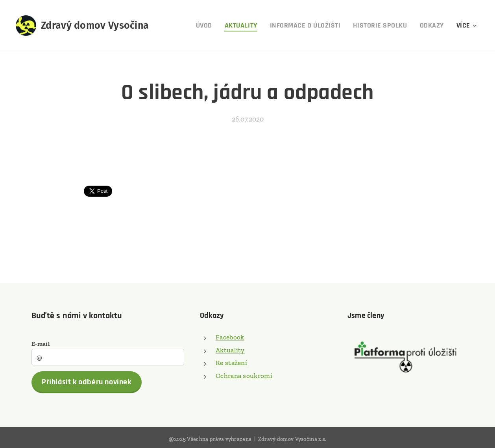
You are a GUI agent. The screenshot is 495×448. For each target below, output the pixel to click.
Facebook (230, 337)
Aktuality (230, 350)
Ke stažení (231, 363)
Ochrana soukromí (244, 375)
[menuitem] (206, 26)
